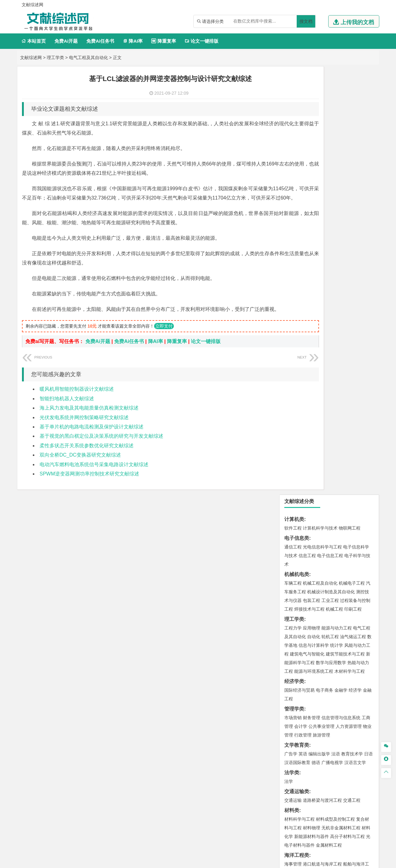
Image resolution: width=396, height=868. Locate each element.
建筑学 (291, 472)
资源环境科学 (312, 553)
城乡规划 (362, 472)
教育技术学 (352, 326)
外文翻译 (294, 759)
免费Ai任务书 (100, 41)
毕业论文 (294, 728)
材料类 (292, 382)
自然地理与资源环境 (332, 517)
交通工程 (352, 372)
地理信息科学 (297, 508)
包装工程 (312, 172)
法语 (336, 326)
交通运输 (293, 372)
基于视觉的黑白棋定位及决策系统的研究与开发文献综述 (101, 455)
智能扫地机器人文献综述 (67, 417)
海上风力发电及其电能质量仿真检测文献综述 (89, 426)
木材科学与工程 (350, 243)
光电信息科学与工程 (322, 119)
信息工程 (307, 127)
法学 (289, 353)
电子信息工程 (330, 127)
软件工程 (293, 100)
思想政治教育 (297, 691)
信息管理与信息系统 (341, 290)
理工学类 (55, 58)
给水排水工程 (307, 489)
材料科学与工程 (299, 391)
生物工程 (317, 636)
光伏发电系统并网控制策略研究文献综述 (84, 436)
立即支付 (164, 345)
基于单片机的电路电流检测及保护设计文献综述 (92, 445)
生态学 (296, 718)
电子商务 (325, 262)
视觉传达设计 (297, 663)
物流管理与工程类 (304, 591)
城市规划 (293, 481)
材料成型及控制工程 (335, 391)
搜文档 (306, 21)
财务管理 (312, 290)
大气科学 (303, 517)
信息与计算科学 (314, 217)
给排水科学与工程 (316, 472)
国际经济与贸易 (299, 262)
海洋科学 (299, 445)
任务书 (292, 769)
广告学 (291, 326)
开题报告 (294, 739)
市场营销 (293, 290)
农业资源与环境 (319, 718)
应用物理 (312, 200)
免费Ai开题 (66, 41)
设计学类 (294, 646)
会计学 (301, 298)
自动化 (314, 208)
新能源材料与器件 (312, 408)
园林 (336, 710)
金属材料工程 (329, 417)
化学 (331, 636)
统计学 (337, 217)
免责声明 (278, 812)
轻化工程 (299, 636)
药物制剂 (334, 627)
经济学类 (294, 253)
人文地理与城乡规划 (331, 508)
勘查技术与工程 (332, 581)
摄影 (299, 672)
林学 (299, 710)
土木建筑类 (297, 455)
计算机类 (294, 91)
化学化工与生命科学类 (309, 610)
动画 (367, 655)
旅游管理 (321, 307)
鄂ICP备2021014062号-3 (224, 861)
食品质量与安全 (299, 627)
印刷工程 (353, 181)
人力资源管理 (349, 298)
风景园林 (343, 663)
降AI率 (133, 41)
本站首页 (34, 41)
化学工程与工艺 (299, 618)
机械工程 (334, 181)
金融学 (341, 262)
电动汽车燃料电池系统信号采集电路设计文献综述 (94, 483)
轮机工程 (330, 208)
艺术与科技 (322, 663)
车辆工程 (293, 155)
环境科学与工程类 (304, 536)
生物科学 (346, 636)
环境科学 (312, 544)
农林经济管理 (317, 710)
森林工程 (350, 710)
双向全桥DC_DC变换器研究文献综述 (80, 473)
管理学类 (294, 281)
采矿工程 (339, 572)
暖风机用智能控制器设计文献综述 (77, 408)
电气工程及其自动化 (88, 58)
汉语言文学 (355, 334)
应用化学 (325, 618)
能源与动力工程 (337, 200)
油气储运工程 (353, 208)
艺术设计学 (314, 655)
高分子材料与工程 (347, 408)
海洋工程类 (297, 427)
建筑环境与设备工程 (322, 481)
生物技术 (362, 618)
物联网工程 (350, 100)
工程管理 (343, 472)
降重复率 (164, 41)
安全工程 (320, 572)
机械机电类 (297, 146)
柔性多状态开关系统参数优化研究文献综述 (87, 464)
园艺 (289, 710)
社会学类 (294, 682)
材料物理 (312, 400)
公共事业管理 (321, 298)
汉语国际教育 (297, 334)
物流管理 (312, 599)
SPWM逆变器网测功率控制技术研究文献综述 (89, 492)
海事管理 (293, 436)
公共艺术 (313, 672)
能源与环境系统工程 (314, 243)
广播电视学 (332, 334)
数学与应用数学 (331, 234)
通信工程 (293, 119)
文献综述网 (31, 58)
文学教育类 (297, 317)
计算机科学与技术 (320, 100)
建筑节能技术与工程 (345, 226)
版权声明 (343, 803)
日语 (368, 326)
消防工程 (357, 572)
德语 (316, 334)
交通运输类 (297, 363)
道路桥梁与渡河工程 (322, 372)
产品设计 (334, 655)
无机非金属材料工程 (341, 400)
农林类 (292, 701)
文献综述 (294, 749)
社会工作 (320, 691)
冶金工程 (307, 581)
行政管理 (303, 307)
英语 (303, 326)
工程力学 (293, 200)
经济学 (355, 262)
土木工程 (312, 463)
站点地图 (259, 861)
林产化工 (364, 636)
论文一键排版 (202, 41)
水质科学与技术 (337, 544)
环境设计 (293, 655)
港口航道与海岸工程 (322, 436)
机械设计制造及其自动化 (331, 164)
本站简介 (278, 803)
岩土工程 (293, 463)
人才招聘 (310, 803)
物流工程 (293, 599)
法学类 (292, 344)
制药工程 (343, 618)
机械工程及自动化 (320, 155)
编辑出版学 (319, 326)
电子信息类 (297, 110)
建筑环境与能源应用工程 (345, 463)
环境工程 (293, 544)
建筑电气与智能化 (307, 226)
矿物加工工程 (297, 572)
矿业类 (292, 563)
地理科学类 (297, 499)
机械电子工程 (352, 155)
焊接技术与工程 (309, 181)
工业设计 (353, 655)
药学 (320, 627)
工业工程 (330, 172)
